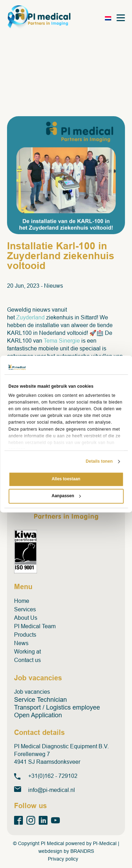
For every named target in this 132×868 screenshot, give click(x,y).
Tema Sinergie (62, 341)
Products (25, 635)
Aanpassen (66, 496)
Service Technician (40, 700)
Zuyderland (30, 317)
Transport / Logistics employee (57, 707)
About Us (26, 618)
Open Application (38, 715)
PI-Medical (105, 843)
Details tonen (99, 462)
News (21, 643)
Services (25, 609)
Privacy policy (63, 859)
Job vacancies (32, 692)
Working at (27, 652)
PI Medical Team (35, 626)
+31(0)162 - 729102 (53, 776)
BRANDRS (82, 851)
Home (22, 601)
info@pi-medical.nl (52, 790)
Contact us (27, 660)
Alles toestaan (66, 479)
